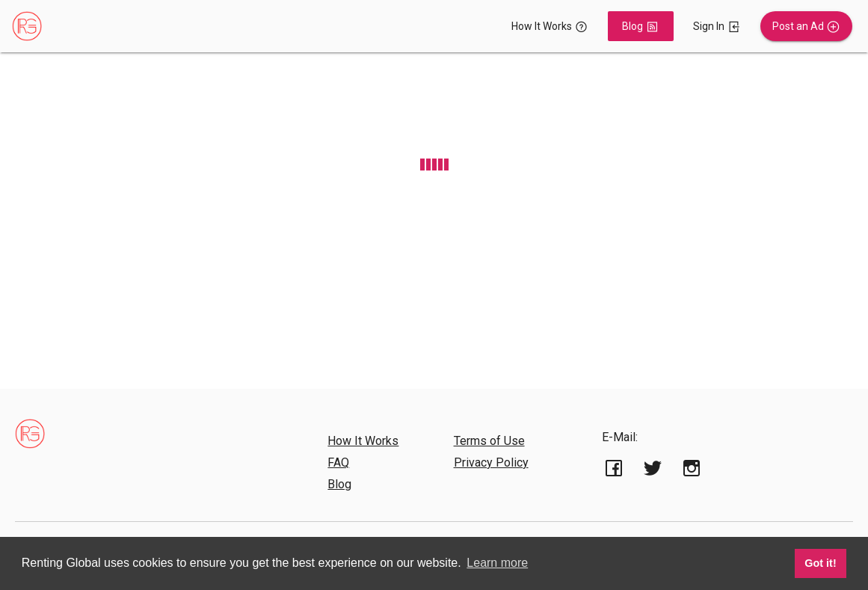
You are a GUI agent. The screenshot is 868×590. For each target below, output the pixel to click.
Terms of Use (489, 441)
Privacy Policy (491, 463)
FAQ (338, 463)
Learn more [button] (497, 563)
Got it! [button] (820, 563)
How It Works (363, 441)
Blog (339, 484)
